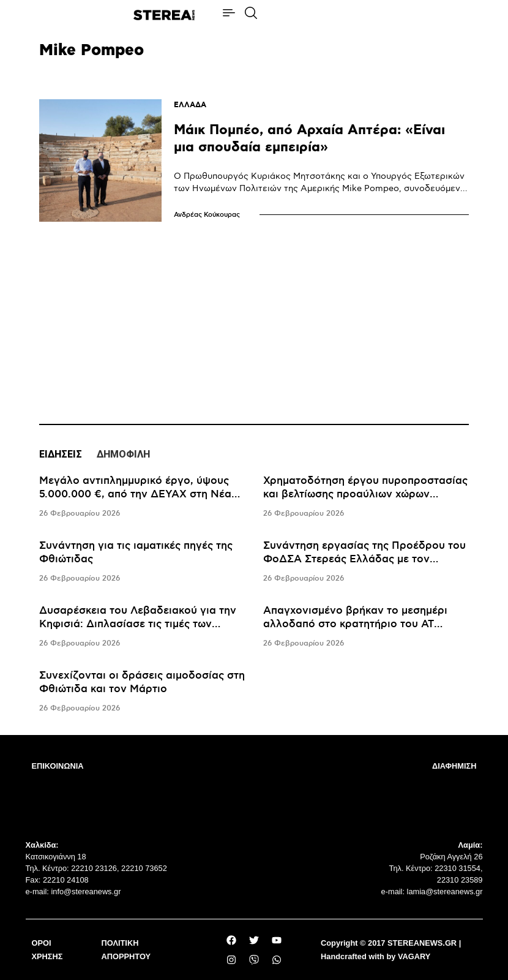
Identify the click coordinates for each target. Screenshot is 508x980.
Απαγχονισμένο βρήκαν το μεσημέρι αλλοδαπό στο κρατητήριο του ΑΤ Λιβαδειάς (355, 624)
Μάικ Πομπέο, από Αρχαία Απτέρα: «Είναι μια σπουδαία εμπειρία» (309, 139)
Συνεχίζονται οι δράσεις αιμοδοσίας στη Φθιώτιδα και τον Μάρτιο (142, 682)
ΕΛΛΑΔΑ (190, 105)
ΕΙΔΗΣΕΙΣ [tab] (61, 454)
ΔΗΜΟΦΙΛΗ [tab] (123, 454)
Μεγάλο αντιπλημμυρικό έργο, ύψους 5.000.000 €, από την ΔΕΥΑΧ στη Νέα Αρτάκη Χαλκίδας (135, 494)
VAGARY (414, 956)
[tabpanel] (254, 595)
